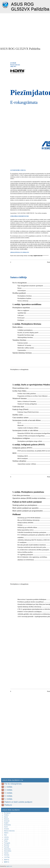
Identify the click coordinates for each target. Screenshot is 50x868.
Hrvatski (6, 829)
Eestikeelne (7, 825)
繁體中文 (7, 862)
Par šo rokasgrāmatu (13, 784)
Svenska (7, 855)
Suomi (6, 827)
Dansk (6, 817)
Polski (6, 841)
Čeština (6, 815)
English (6, 823)
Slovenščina (8, 851)
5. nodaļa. (9, 799)
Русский (7, 847)
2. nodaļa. (9, 790)
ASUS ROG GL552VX (5, 5)
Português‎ (7, 843)
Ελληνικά (7, 821)
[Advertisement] (25, 30)
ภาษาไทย (7, 857)
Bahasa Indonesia (9, 831)
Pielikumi (8, 805)
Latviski (6, 839)
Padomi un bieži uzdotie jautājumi (18, 802)
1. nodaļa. (9, 787)
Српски (6, 853)
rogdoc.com (9, 866)
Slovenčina (7, 849)
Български (7, 813)
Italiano (6, 833)
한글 (5, 835)
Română (7, 845)
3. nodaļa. (9, 793)
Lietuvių (6, 837)
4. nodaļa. (9, 796)
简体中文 (7, 860)
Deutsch (6, 819)
